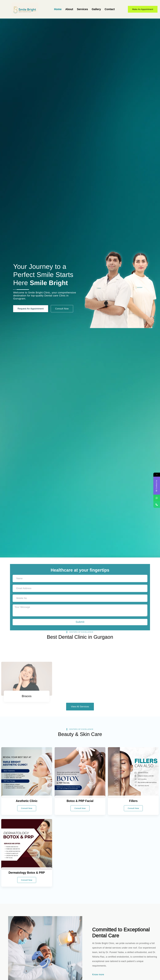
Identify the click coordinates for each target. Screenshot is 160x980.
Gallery (96, 9)
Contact (110, 9)
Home (58, 9)
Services (82, 9)
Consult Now (27, 808)
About (69, 9)
